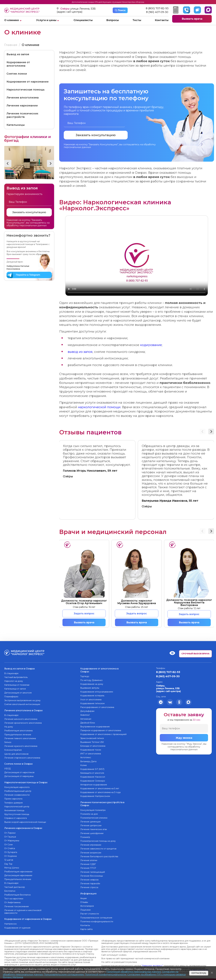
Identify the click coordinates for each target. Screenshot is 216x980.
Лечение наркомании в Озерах (23, 828)
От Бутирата (11, 852)
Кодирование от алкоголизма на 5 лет (100, 788)
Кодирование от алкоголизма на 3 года (100, 792)
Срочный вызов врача (195, 654)
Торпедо (85, 676)
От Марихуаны (12, 840)
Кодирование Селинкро (93, 781)
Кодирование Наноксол (93, 777)
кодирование (151, 345)
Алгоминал (86, 719)
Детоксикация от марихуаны (19, 776)
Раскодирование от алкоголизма (97, 707)
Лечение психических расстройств (22, 115)
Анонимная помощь (14, 810)
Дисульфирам (87, 711)
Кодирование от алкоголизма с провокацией (103, 734)
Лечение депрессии (91, 825)
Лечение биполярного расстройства (99, 857)
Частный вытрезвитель (16, 677)
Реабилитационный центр (18, 791)
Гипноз (8, 742)
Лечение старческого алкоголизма (22, 758)
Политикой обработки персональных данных (134, 972)
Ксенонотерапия (13, 750)
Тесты (137, 20)
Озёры (65, 9)
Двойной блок (88, 723)
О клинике (12, 20)
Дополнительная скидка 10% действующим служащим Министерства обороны (108, 2)
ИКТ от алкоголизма (91, 754)
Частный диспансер (15, 887)
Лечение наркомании (22, 106)
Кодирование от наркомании (28, 82)
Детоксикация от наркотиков (19, 772)
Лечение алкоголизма (23, 98)
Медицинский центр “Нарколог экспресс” (22, 10)
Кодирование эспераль (92, 696)
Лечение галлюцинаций (93, 872)
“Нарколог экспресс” (152, 965)
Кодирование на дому (92, 684)
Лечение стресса (89, 887)
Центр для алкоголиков (16, 754)
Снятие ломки (17, 74)
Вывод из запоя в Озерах (20, 669)
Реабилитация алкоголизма (18, 731)
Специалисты (83, 20)
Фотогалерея (87, 906)
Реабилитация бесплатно (18, 895)
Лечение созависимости (17, 795)
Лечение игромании (91, 845)
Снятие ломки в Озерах (18, 764)
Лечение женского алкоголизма (21, 719)
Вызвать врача (192, 19)
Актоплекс (86, 758)
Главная (11, 45)
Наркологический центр (17, 806)
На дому (9, 727)
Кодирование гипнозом (92, 703)
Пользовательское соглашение (96, 918)
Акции (83, 898)
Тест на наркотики (14, 898)
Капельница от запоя (15, 689)
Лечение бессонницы (92, 876)
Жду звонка (184, 738)
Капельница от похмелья (17, 685)
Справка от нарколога (16, 818)
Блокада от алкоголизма (93, 746)
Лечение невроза (89, 880)
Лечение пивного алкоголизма (20, 738)
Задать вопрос (84, 613)
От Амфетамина (12, 902)
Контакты (162, 20)
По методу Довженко (91, 680)
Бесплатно (10, 891)
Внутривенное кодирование (95, 727)
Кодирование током (91, 750)
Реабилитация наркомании (18, 871)
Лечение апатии (89, 860)
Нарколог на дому (14, 681)
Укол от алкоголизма (91, 700)
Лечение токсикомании (17, 906)
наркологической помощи (100, 407)
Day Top (8, 864)
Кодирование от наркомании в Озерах (28, 919)
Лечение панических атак (94, 829)
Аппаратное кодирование (94, 785)
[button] (8, 163)
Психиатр (85, 837)
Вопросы (113, 20)
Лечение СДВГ (88, 864)
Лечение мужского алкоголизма (21, 746)
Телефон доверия (13, 803)
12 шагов (9, 860)
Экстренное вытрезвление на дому (22, 701)
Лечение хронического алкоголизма (23, 723)
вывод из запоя (80, 351)
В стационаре (11, 673)
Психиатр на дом (89, 814)
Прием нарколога (13, 799)
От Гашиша (10, 837)
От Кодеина (10, 856)
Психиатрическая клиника (94, 818)
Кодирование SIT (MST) (92, 769)
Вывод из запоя (18, 54)
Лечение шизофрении (92, 833)
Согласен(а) (199, 973)
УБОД (7, 769)
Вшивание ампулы (90, 688)
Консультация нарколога (17, 787)
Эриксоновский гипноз (92, 738)
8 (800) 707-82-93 (157, 8)
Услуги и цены (46, 20)
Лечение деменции (90, 822)
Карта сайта (86, 929)
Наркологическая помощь (26, 90)
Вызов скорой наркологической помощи (25, 822)
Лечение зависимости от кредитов (98, 849)
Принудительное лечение (18, 735)
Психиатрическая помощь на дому (98, 841)
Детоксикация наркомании (18, 875)
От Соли (8, 844)
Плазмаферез (11, 697)
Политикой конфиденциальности (106, 975)
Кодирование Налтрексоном (95, 796)
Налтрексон (10, 924)
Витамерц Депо (88, 761)
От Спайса (10, 848)
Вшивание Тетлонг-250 (92, 742)
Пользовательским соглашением (64, 975)
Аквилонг (85, 715)
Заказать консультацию (29, 212)
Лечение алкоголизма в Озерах (23, 710)
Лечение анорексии (91, 853)
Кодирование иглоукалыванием (97, 692)
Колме (84, 765)
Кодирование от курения (17, 927)
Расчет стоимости (90, 914)
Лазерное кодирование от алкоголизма (101, 731)
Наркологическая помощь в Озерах (26, 782)
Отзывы (84, 902)
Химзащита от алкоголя (92, 773)
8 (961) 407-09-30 (157, 12)
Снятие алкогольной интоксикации (22, 704)
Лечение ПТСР (88, 868)
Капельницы (16, 125)
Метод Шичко (12, 867)
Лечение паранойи (90, 884)
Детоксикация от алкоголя (18, 693)
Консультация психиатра (93, 810)
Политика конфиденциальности (97, 921)
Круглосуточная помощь (17, 814)
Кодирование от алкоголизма (18, 64)
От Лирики (10, 833)
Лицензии (85, 910)
